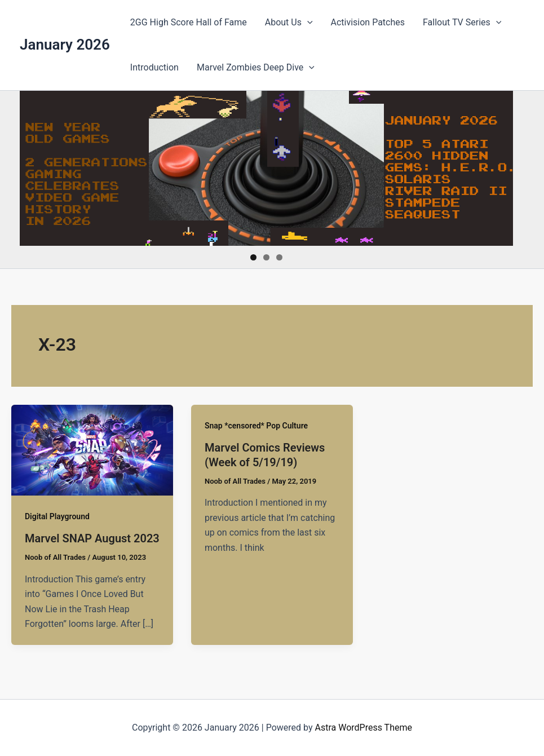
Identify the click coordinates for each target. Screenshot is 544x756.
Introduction (154, 67)
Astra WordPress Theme (363, 728)
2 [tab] (266, 257)
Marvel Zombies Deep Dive (256, 68)
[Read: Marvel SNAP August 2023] (92, 450)
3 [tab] (279, 257)
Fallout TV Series (462, 23)
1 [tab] (253, 257)
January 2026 (65, 45)
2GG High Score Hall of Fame (189, 22)
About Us (289, 23)
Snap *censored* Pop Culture (256, 426)
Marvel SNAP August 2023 (92, 538)
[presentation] (307, 23)
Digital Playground (57, 516)
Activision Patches (368, 22)
